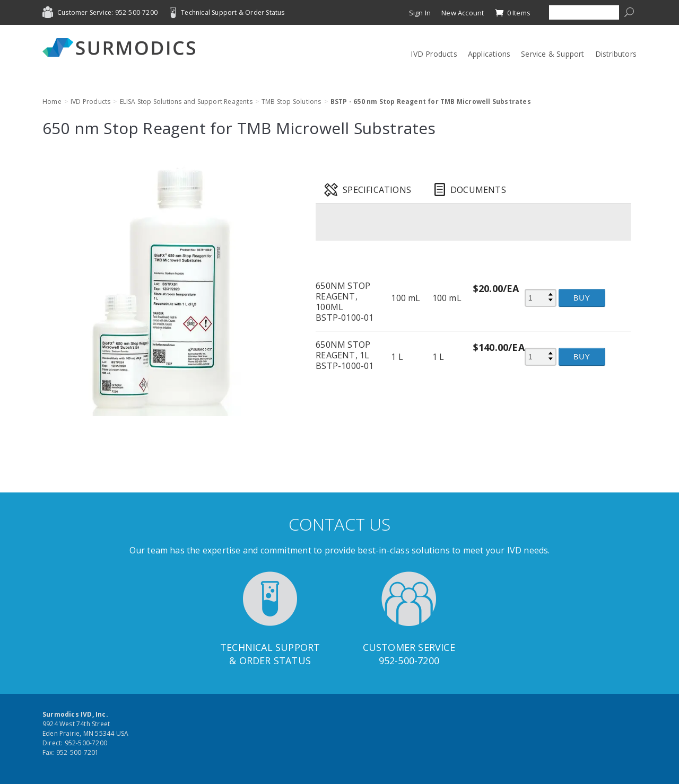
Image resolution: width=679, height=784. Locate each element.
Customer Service (409, 647)
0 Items (512, 13)
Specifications (377, 190)
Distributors (616, 54)
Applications (489, 54)
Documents (478, 190)
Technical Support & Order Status (233, 12)
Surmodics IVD (122, 47)
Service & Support (552, 54)
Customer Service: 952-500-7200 (107, 12)
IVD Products (434, 54)
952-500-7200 (409, 660)
